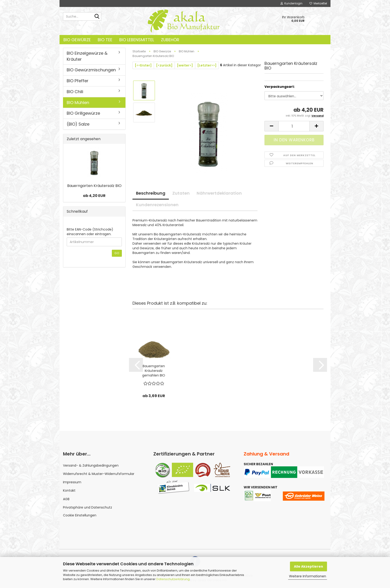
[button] (271, 126)
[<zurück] (164, 65)
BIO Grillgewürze (83, 113)
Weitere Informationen (308, 576)
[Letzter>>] (207, 65)
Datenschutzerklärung (173, 579)
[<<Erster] (143, 65)
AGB (66, 499)
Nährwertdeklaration (219, 193)
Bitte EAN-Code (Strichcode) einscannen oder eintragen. (90, 232)
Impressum (72, 482)
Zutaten (181, 193)
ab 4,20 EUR (94, 196)
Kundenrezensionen (157, 205)
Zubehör (170, 40)
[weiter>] (185, 65)
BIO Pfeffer (78, 81)
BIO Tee (105, 40)
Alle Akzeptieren (308, 566)
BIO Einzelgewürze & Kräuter (87, 56)
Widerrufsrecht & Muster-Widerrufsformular (99, 474)
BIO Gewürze (77, 40)
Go (117, 253)
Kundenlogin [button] (291, 3)
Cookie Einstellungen (80, 515)
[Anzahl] (294, 126)
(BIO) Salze (78, 124)
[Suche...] (97, 17)
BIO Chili (75, 92)
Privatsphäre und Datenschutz (88, 507)
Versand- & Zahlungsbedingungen (91, 465)
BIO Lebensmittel (137, 40)
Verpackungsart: (280, 87)
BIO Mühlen (78, 103)
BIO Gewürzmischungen (91, 70)
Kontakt (69, 490)
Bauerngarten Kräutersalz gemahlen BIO (154, 371)
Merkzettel (318, 3)
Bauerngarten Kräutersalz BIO (94, 186)
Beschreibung (151, 193)
